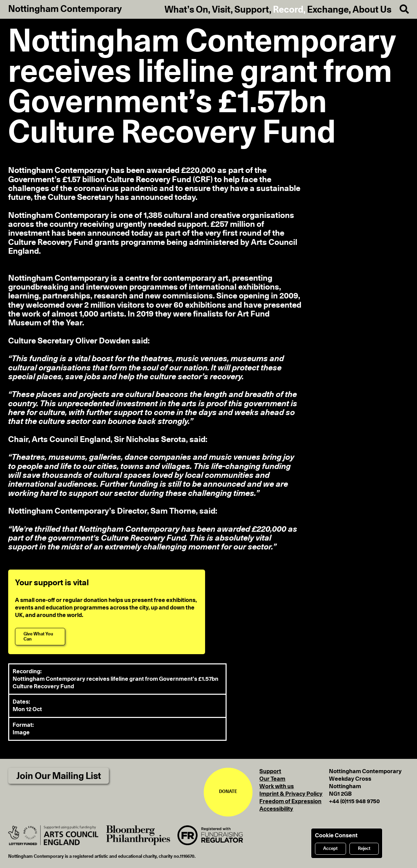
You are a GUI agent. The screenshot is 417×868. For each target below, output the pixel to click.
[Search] (400, 9)
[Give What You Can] (40, 637)
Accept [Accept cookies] (330, 849)
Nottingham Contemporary (65, 9)
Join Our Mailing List (59, 776)
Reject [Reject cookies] (364, 849)
